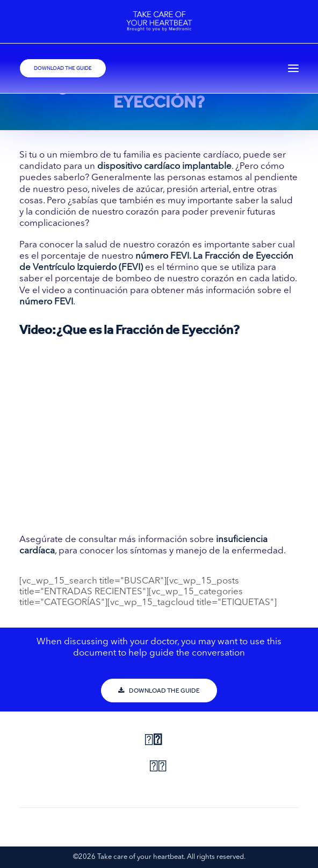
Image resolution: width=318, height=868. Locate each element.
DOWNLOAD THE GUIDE (63, 68)
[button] (293, 69)
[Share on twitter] (157, 741)
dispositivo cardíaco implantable (164, 166)
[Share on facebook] (149, 741)
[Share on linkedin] (162, 768)
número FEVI (162, 256)
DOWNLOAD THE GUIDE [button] (159, 691)
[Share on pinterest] (154, 768)
